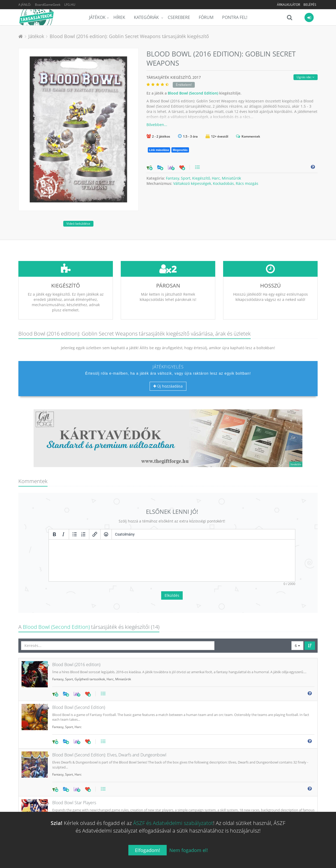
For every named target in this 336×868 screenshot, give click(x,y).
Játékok (97, 17)
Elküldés (172, 556)
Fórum (206, 17)
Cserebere (179, 17)
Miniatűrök (231, 178)
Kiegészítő (201, 178)
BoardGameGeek (48, 5)
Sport (186, 178)
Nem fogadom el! (189, 850)
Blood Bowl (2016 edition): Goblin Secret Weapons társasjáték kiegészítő (129, 36)
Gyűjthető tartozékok (90, 640)
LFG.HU (70, 5)
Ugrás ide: (306, 77)
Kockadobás (223, 183)
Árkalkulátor (288, 5)
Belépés (310, 5)
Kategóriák (147, 17)
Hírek (119, 17)
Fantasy (172, 178)
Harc (216, 178)
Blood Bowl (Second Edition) (193, 93)
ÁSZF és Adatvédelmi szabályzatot (173, 823)
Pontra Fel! (235, 17)
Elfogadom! (148, 850)
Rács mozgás (247, 183)
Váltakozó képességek (192, 183)
